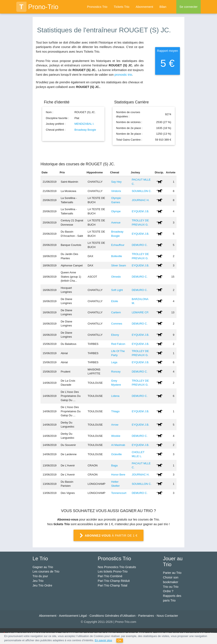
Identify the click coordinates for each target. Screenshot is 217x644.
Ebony (115, 335)
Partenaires (146, 616)
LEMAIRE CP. (140, 312)
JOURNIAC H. (141, 200)
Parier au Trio (172, 573)
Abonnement (144, 7)
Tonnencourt (119, 493)
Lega (114, 362)
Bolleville (117, 256)
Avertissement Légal (73, 616)
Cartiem (116, 312)
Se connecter (188, 7)
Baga (114, 465)
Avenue (116, 223)
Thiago (115, 411)
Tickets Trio (122, 7)
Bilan (163, 7)
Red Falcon (118, 344)
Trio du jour (40, 576)
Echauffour (118, 245)
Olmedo (116, 277)
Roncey (116, 372)
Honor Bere (118, 475)
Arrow (115, 425)
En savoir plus (103, 640)
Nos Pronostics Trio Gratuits (117, 567)
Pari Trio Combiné (110, 576)
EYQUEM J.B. (140, 211)
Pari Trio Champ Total (112, 585)
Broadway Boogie (85, 130)
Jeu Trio (38, 581)
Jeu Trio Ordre (42, 585)
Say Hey (116, 182)
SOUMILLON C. (142, 191)
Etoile (115, 301)
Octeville (117, 454)
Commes (117, 324)
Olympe (116, 211)
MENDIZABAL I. (84, 124)
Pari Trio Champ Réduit (114, 581)
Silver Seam (119, 265)
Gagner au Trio (43, 567)
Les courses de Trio (46, 571)
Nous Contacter (167, 616)
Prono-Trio (37, 7)
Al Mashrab (118, 445)
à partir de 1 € (108, 536)
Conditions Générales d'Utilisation (112, 616)
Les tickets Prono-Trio (113, 571)
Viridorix (116, 191)
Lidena (115, 396)
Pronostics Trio (97, 7)
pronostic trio (123, 75)
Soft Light (117, 290)
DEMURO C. (140, 245)
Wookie (116, 436)
